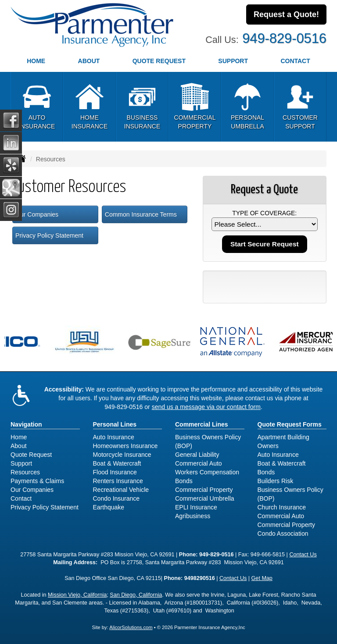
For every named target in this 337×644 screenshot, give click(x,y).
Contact (21, 498)
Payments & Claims (37, 481)
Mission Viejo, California (77, 595)
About (89, 61)
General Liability (197, 455)
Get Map (262, 578)
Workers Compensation (207, 472)
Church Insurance (282, 507)
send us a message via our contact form (206, 407)
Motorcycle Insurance (122, 455)
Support (21, 463)
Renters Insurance (118, 481)
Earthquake (109, 507)
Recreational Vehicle (121, 490)
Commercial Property (204, 490)
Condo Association (283, 534)
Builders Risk (276, 481)
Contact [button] (295, 61)
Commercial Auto (199, 463)
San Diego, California (136, 595)
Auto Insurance (114, 437)
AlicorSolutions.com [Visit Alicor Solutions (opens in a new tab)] (131, 627)
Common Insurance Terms (141, 214)
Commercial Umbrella (205, 498)
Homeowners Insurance (125, 446)
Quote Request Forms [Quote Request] (290, 424)
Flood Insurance (115, 472)
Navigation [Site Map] (26, 424)
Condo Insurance (117, 498)
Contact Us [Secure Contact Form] (303, 555)
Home (36, 61)
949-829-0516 (284, 38)
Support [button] (233, 61)
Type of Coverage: (264, 213)
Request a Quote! (286, 14)
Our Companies (37, 214)
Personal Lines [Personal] (115, 424)
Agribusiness (193, 516)
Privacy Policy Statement (49, 235)
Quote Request (31, 455)
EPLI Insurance (196, 507)
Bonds (184, 481)
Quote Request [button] (159, 61)
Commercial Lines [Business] (202, 424)
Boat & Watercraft (117, 463)
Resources (25, 472)
